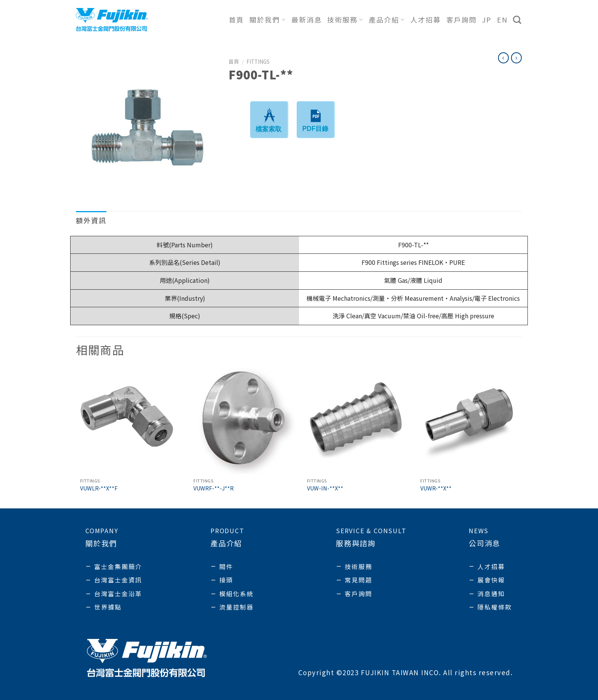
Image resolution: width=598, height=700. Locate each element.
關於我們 (268, 19)
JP (487, 19)
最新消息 (307, 19)
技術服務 (345, 19)
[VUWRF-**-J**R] (242, 421)
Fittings (258, 61)
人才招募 (426, 19)
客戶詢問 (461, 19)
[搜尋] (518, 20)
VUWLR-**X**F (99, 488)
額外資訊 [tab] (91, 220)
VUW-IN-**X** (325, 488)
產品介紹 (387, 19)
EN (502, 19)
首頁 (236, 19)
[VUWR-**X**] (469, 421)
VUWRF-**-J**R (214, 488)
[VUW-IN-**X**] (356, 421)
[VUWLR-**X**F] (129, 421)
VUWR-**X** (436, 488)
